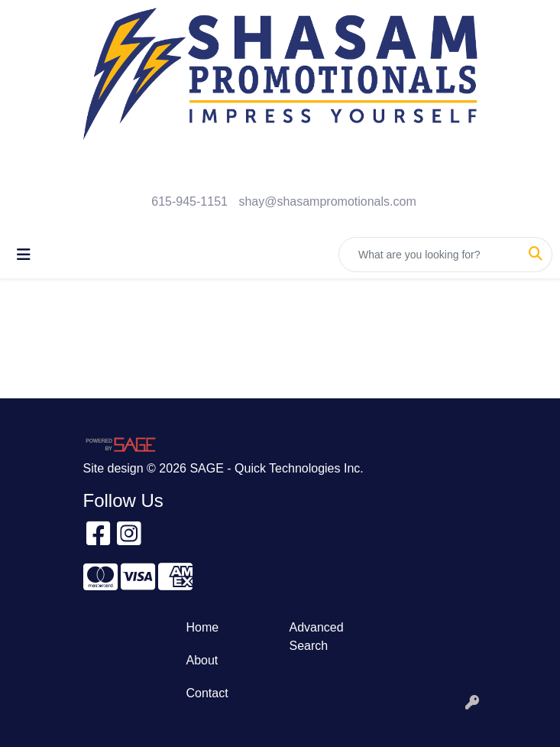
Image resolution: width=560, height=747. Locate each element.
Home (203, 627)
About (202, 660)
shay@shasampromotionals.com (327, 201)
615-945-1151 (189, 201)
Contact (207, 693)
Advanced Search (317, 637)
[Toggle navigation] (24, 255)
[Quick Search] (429, 255)
